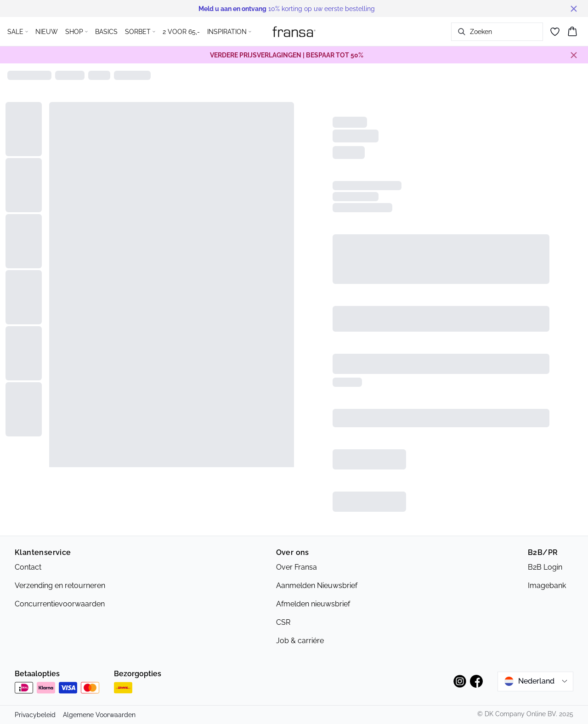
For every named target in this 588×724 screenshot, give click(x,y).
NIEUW (47, 32)
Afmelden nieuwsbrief (313, 604)
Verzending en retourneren (60, 585)
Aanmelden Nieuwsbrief (317, 585)
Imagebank (547, 585)
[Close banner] (574, 9)
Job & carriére (300, 641)
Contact (28, 567)
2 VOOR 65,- (181, 32)
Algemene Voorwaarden (99, 715)
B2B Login (545, 567)
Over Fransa (297, 567)
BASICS (106, 32)
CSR (283, 622)
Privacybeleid (35, 715)
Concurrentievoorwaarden (60, 604)
